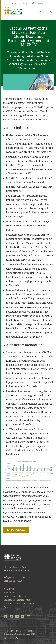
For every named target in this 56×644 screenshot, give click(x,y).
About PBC (9, 589)
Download (18, 530)
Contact (8, 607)
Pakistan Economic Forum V (18, 600)
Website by (9, 638)
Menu (43, 12)
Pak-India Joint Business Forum (19, 604)
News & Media (11, 593)
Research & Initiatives (15, 596)
